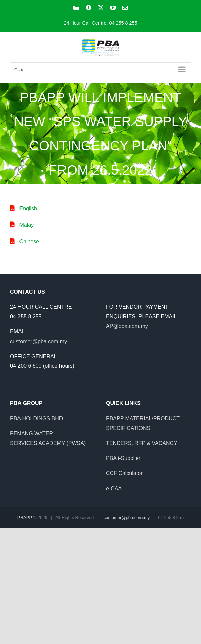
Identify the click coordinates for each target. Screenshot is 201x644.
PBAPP (25, 518)
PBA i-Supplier (123, 458)
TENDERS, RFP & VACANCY (142, 443)
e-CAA (114, 488)
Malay (26, 225)
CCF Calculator (124, 473)
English (28, 208)
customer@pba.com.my (38, 341)
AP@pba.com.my (127, 326)
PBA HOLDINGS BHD (36, 418)
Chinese (29, 241)
